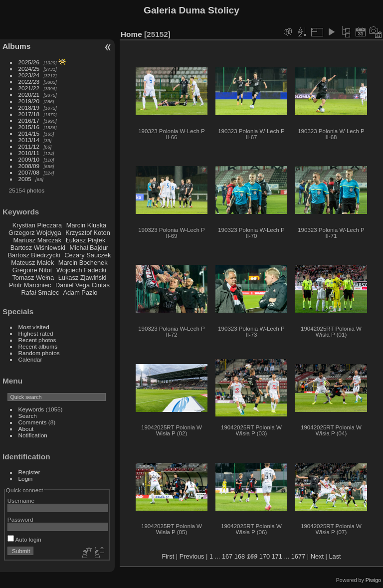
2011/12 (29, 146)
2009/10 (29, 159)
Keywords (31, 409)
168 (240, 556)
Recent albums (38, 346)
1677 (298, 556)
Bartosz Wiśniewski (38, 248)
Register (29, 472)
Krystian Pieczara (37, 225)
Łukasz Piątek (86, 240)
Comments (33, 422)
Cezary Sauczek (88, 255)
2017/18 (29, 114)
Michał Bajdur (89, 248)
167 (227, 556)
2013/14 (29, 140)
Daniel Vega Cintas (83, 285)
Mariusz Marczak (37, 240)
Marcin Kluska (86, 225)
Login (26, 479)
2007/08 (29, 172)
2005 (25, 179)
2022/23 (29, 82)
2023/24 (29, 75)
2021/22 (29, 88)
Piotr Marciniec (30, 285)
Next (317, 556)
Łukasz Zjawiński (83, 278)
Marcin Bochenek (83, 263)
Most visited (34, 327)
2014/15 (29, 133)
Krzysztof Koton (88, 233)
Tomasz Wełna (33, 278)
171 (277, 556)
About (26, 429)
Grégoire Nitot (32, 270)
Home (131, 34)
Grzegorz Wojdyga (35, 233)
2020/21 (29, 95)
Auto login (24, 539)
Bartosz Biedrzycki (34, 255)
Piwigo (373, 580)
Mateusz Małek (32, 263)
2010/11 (29, 153)
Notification (33, 435)
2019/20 (29, 101)
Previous (192, 556)
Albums (16, 46)
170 (265, 556)
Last (335, 556)
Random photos (39, 353)
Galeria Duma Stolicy (191, 10)
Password (20, 519)
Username (21, 500)
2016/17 (29, 120)
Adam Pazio (80, 293)
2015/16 (29, 127)
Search (28, 416)
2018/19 (29, 107)
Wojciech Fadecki (81, 270)
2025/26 (29, 62)
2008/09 (29, 166)
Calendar (30, 359)
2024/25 (29, 69)
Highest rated (36, 333)
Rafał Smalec (40, 293)
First (168, 556)
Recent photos (37, 340)
